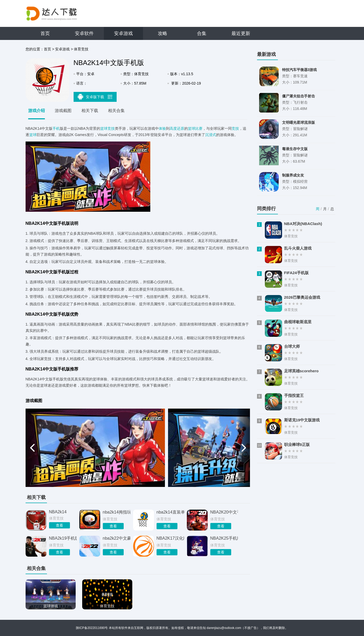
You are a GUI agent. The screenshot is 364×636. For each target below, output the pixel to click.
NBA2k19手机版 (63, 538)
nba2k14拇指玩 (117, 512)
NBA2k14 (58, 512)
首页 (45, 33)
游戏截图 (63, 111)
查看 (59, 525)
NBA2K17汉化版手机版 (170, 538)
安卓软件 (84, 33)
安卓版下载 (95, 97)
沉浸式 (211, 135)
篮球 (33, 135)
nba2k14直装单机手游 (170, 512)
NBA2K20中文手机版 (224, 512)
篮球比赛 (195, 128)
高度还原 (177, 128)
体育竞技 (81, 49)
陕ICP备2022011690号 (92, 628)
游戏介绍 (37, 111)
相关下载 (90, 111)
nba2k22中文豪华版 (117, 538)
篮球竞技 (108, 128)
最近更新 (241, 33)
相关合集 (116, 111)
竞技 (235, 128)
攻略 (163, 33)
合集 (202, 33)
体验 (162, 128)
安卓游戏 (123, 33)
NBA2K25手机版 (224, 538)
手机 (56, 128)
